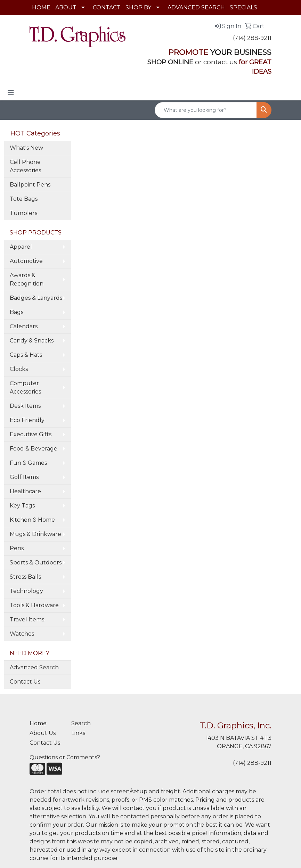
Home (38, 723)
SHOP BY (138, 7)
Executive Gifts (31, 434)
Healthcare (25, 491)
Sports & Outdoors (36, 563)
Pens (17, 548)
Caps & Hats (26, 355)
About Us (43, 733)
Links (78, 733)
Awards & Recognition (27, 279)
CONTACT (107, 7)
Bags (17, 312)
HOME (41, 7)
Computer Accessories (25, 387)
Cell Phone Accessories (25, 166)
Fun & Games (28, 463)
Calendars (24, 326)
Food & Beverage (34, 449)
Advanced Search (34, 667)
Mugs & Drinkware (35, 534)
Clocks (19, 369)
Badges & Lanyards (36, 298)
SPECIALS (243, 7)
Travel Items (27, 619)
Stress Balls (25, 577)
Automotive (26, 261)
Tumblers (23, 213)
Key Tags (22, 506)
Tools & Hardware (34, 605)
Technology (26, 591)
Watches (22, 634)
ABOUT (66, 7)
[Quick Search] (206, 110)
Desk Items (25, 406)
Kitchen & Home (32, 520)
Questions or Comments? (65, 757)
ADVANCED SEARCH (196, 7)
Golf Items (24, 477)
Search (81, 723)
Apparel (21, 247)
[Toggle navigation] (11, 93)
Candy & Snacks (32, 341)
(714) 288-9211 (252, 38)
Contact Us (25, 682)
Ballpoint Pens (30, 185)
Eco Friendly (27, 420)
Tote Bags (24, 199)
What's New (26, 148)
